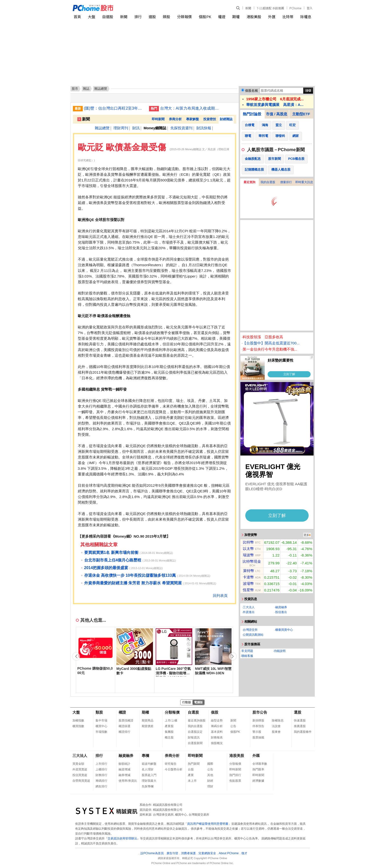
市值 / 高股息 (277, 114)
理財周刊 (121, 128)
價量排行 (286, 182)
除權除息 (278, 721)
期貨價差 (148, 726)
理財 (210, 786)
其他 (210, 775)
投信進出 (281, 612)
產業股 (169, 726)
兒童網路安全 (207, 853)
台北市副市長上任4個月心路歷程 (113, 560)
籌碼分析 (217, 726)
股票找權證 (126, 721)
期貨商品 (148, 721)
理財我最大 (149, 781)
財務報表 (217, 737)
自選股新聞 (195, 743)
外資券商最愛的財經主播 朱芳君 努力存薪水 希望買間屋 (133, 583)
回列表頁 (220, 596)
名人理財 (148, 769)
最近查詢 (249, 182)
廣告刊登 (172, 853)
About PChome (229, 853)
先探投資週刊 (181, 128)
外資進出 (249, 612)
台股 (191, 769)
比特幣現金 (252, 561)
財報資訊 (194, 737)
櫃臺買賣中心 (284, 630)
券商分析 (175, 119)
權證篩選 (124, 726)
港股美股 (254, 17)
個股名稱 (251, 91)
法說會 (276, 726)
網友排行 (101, 786)
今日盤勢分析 (174, 769)
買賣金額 (78, 764)
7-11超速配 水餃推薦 (270, 8)
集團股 (169, 732)
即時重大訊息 (304, 182)
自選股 (108, 17)
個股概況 (217, 743)
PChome (295, 8)
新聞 (248, 8)
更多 (306, 535)
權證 (222, 17)
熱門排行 (235, 775)
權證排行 (124, 732)
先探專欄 (148, 786)
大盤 (92, 17)
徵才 (244, 853)
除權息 (306, 17)
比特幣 (288, 17)
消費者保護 (188, 853)
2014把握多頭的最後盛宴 (106, 568)
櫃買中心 (101, 726)
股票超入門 (149, 775)
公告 (233, 726)
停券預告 (258, 726)
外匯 (272, 17)
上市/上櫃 (171, 721)
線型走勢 (217, 721)
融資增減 (124, 769)
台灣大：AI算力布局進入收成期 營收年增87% (191, 108)
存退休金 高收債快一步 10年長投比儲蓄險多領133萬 (130, 575)
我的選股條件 (303, 732)
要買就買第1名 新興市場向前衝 (111, 552)
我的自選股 (268, 182)
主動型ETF (301, 114)
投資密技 (210, 119)
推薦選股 (300, 726)
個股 (215, 712)
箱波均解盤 (149, 764)
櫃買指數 (78, 726)
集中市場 (101, 721)
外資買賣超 (80, 769)
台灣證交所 (250, 630)
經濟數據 (258, 781)
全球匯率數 (260, 764)
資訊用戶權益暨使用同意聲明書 (208, 824)
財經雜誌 (226, 119)
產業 (191, 775)
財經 (210, 781)
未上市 (192, 781)
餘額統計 (124, 764)
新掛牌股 (258, 721)
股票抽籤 (258, 737)
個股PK (205, 17)
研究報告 (171, 764)
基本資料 (217, 732)
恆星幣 (248, 590)
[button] (233, 656)
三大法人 (249, 607)
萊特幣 (249, 571)
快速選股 (300, 721)
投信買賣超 (80, 775)
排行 (138, 17)
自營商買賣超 (81, 781)
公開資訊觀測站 (253, 635)
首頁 (77, 17)
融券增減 (124, 775)
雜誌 (86, 89)
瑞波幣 (248, 555)
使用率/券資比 (128, 781)
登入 (310, 8)
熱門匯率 (258, 769)
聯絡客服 (247, 656)
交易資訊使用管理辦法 (122, 839)
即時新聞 (158, 119)
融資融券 (281, 607)
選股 (152, 17)
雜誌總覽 (102, 128)
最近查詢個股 (197, 721)
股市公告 (260, 712)
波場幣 (248, 583)
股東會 (276, 732)
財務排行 (101, 775)
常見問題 (247, 651)
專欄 (145, 756)
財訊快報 (204, 128)
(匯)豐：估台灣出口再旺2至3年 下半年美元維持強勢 (115, 108)
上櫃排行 (101, 769)
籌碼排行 (101, 781)
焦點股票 (235, 781)
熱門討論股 (252, 114)
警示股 (257, 732)
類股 (166, 17)
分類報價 (184, 17)
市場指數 (101, 732)
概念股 (169, 737)
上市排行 (101, 764)
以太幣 (248, 549)
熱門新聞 (194, 764)
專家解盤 (192, 119)
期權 (236, 17)
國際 (210, 764)
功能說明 (280, 651)
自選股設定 (195, 732)
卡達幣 (248, 577)
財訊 (136, 128)
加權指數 (78, 721)
